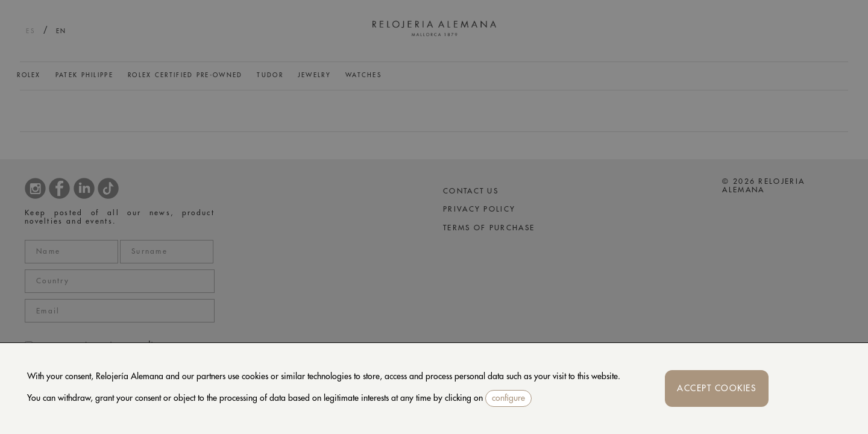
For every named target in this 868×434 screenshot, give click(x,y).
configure (508, 398)
